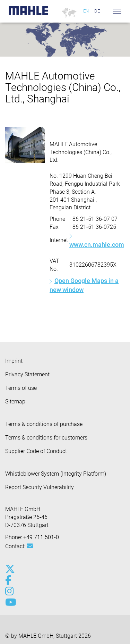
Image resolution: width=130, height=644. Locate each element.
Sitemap (15, 402)
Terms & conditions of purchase (44, 424)
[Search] (107, 11)
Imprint (14, 361)
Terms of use (21, 388)
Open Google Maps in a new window (84, 285)
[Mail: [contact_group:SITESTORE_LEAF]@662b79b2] (30, 546)
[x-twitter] (10, 569)
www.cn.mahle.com (97, 245)
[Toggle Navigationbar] (117, 11)
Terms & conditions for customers (46, 438)
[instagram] (10, 591)
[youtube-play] (10, 602)
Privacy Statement (27, 374)
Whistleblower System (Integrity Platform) (56, 474)
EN (86, 11)
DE (97, 11)
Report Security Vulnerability (40, 487)
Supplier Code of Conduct (36, 451)
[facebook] (10, 580)
